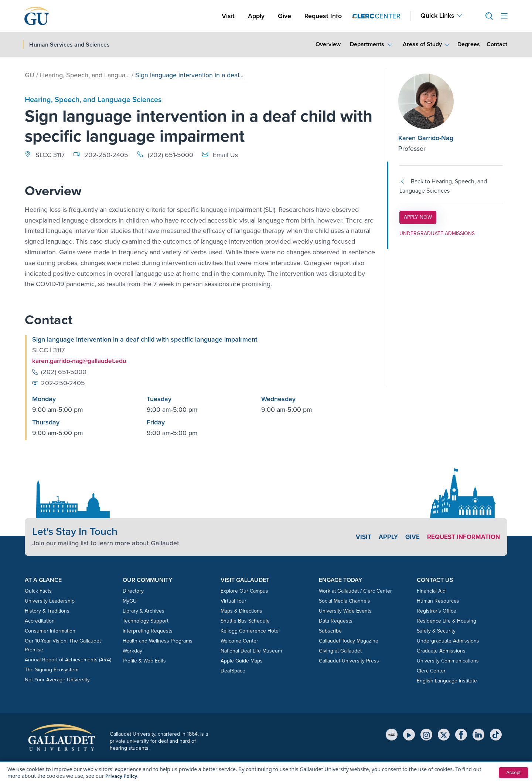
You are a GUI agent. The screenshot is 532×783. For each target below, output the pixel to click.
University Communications (448, 660)
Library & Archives (144, 611)
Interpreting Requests (148, 631)
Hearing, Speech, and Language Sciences (93, 99)
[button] (486, 16)
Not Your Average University (57, 679)
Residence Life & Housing (446, 621)
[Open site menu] (504, 16)
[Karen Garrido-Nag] (443, 101)
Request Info (323, 16)
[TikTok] (496, 734)
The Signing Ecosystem (52, 669)
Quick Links (437, 16)
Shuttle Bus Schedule (245, 621)
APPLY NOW (420, 217)
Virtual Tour (233, 601)
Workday (132, 650)
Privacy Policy (122, 776)
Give (284, 16)
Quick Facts (38, 591)
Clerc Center (431, 670)
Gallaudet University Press (349, 660)
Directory (133, 591)
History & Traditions (47, 611)
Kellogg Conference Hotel (250, 631)
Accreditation (40, 621)
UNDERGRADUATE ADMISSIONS (437, 233)
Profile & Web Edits (144, 660)
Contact (497, 44)
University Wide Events (345, 611)
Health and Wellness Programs (158, 640)
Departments (367, 44)
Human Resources (438, 601)
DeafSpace (233, 670)
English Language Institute (447, 680)
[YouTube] (409, 734)
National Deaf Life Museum (251, 650)
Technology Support (146, 621)
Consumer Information (50, 631)
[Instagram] (426, 734)
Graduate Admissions (441, 650)
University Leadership (50, 601)
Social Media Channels (345, 601)
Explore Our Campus (244, 591)
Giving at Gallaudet (340, 650)
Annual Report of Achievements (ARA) (68, 659)
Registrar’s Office (436, 611)
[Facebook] (461, 734)
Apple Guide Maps (242, 660)
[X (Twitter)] (444, 734)
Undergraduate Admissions (448, 640)
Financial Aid (431, 591)
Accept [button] (513, 773)
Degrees (469, 44)
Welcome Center (239, 640)
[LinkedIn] (478, 734)
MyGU (130, 601)
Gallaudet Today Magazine (349, 640)
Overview (328, 44)
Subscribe (330, 631)
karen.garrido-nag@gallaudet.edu (81, 361)
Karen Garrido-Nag (426, 138)
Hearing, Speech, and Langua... (85, 75)
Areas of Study (422, 44)
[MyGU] (392, 734)
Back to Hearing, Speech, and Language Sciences (443, 186)
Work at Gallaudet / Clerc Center (355, 591)
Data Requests (336, 621)
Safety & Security (436, 631)
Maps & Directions (241, 611)
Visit (228, 16)
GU (30, 75)
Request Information (461, 537)
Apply (258, 16)
